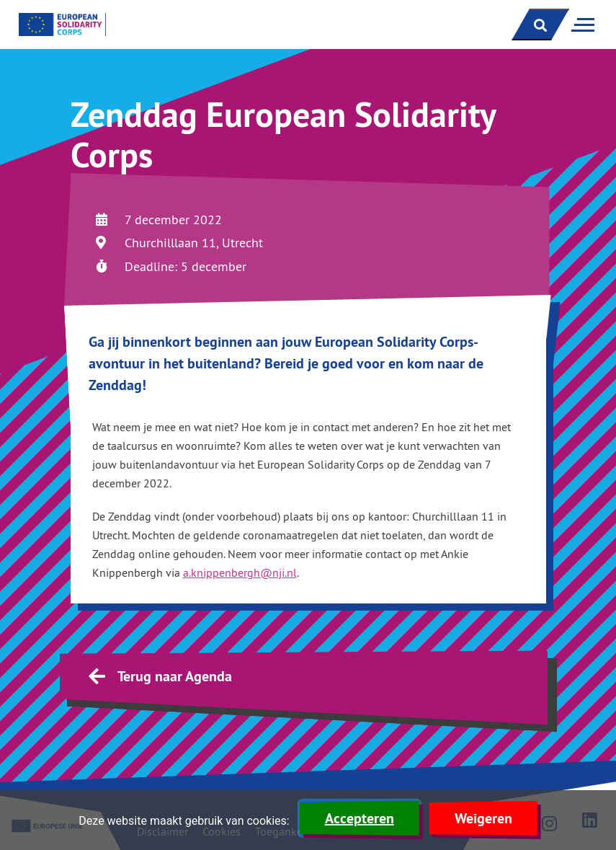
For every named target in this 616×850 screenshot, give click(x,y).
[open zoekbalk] (540, 25)
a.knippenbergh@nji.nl (240, 572)
